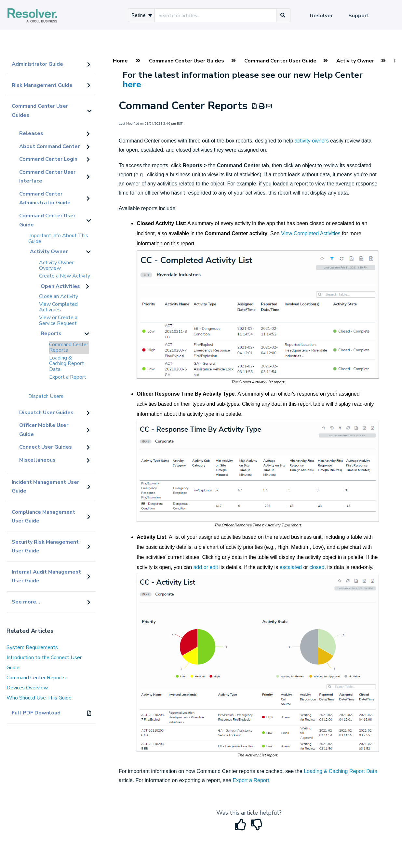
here (132, 84)
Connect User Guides (46, 447)
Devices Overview (27, 688)
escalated (291, 567)
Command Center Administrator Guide (45, 198)
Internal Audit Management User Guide (46, 576)
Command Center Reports (69, 347)
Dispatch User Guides (46, 413)
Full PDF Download (36, 713)
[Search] (283, 15)
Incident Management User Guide (45, 487)
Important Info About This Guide (58, 238)
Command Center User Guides (40, 111)
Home (120, 61)
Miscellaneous (37, 460)
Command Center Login (48, 159)
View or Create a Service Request (58, 320)
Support (359, 16)
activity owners (312, 141)
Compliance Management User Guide (43, 517)
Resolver (321, 16)
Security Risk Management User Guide (45, 547)
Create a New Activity (65, 276)
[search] (215, 15)
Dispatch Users (46, 396)
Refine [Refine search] (142, 15)
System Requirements (32, 647)
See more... (26, 602)
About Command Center (49, 146)
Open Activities (60, 286)
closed (317, 567)
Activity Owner (49, 251)
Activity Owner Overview (56, 265)
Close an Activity (59, 296)
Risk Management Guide (42, 85)
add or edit (206, 567)
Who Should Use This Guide (39, 698)
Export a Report (68, 377)
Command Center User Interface (47, 177)
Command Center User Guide (47, 220)
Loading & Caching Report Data (67, 364)
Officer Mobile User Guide (44, 430)
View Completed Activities (58, 307)
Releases (31, 133)
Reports (51, 333)
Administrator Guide (37, 64)
